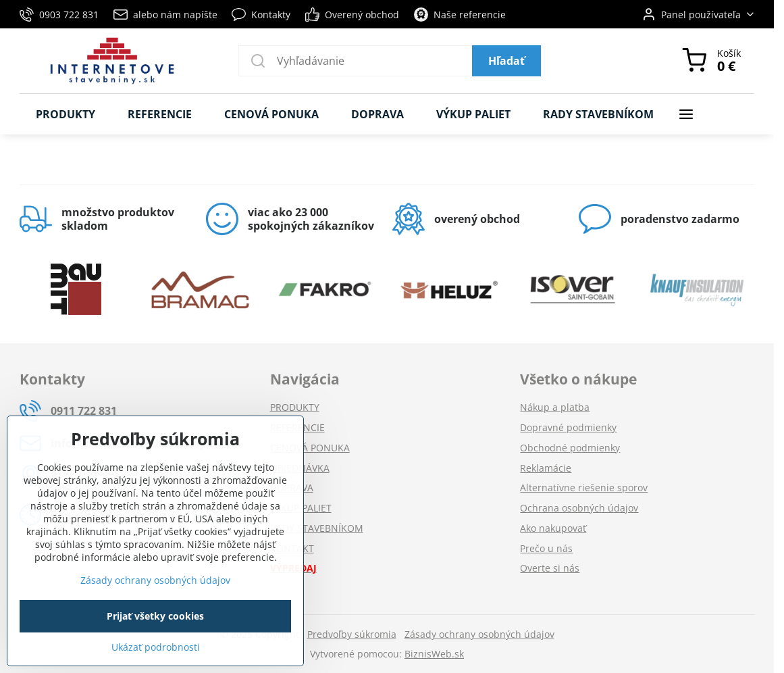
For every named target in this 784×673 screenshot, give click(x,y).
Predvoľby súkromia (352, 634)
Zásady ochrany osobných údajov (479, 634)
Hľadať (506, 61)
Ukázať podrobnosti (156, 647)
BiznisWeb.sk (434, 654)
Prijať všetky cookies (155, 616)
